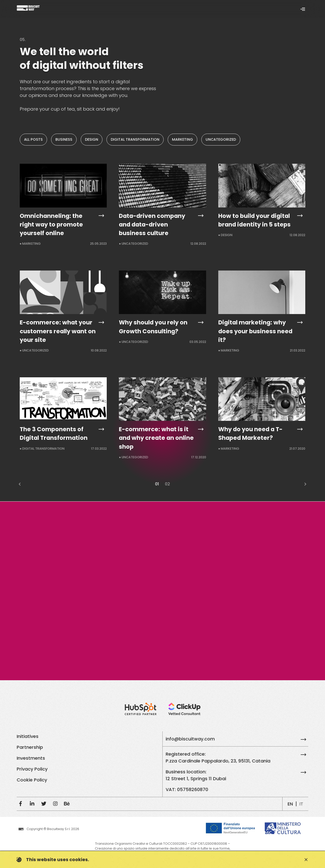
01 (157, 484)
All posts (33, 139)
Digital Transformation (135, 139)
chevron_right (305, 484)
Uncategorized (221, 139)
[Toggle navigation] (303, 9)
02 (167, 484)
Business (64, 139)
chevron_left (20, 484)
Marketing (182, 139)
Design (92, 139)
